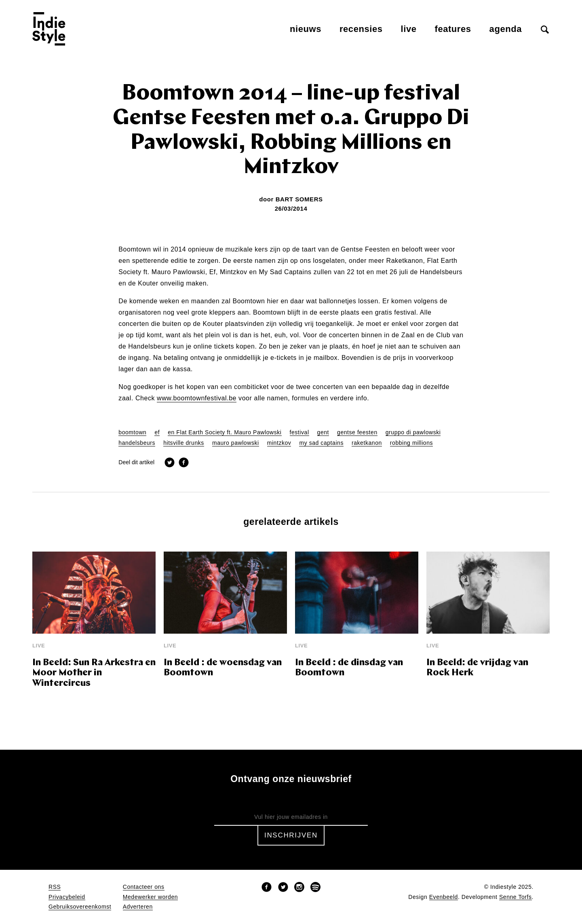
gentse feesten (357, 432)
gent (323, 432)
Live (409, 29)
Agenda (506, 29)
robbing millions (411, 443)
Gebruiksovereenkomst (80, 907)
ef (157, 432)
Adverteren (138, 907)
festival (299, 432)
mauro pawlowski (236, 443)
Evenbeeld (444, 897)
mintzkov (279, 443)
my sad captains (321, 443)
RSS (55, 887)
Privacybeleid (67, 897)
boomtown (132, 432)
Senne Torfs (516, 897)
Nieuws (306, 29)
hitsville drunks (184, 443)
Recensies (361, 29)
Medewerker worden (150, 897)
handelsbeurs (137, 443)
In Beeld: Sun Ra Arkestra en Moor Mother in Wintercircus (94, 673)
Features (453, 29)
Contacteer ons (144, 887)
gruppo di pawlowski (413, 432)
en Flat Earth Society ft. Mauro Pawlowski (225, 432)
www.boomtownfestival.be (197, 398)
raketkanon (367, 443)
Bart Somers (299, 199)
